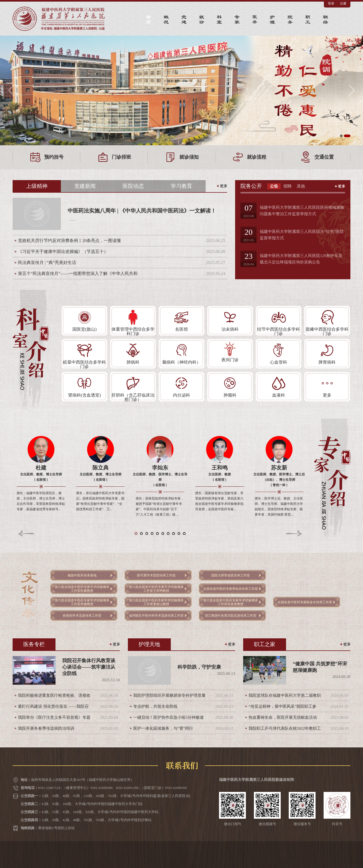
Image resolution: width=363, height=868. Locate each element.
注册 (343, 3)
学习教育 (181, 186)
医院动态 (133, 186)
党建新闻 (85, 186)
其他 (301, 186)
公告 (274, 186)
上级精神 (37, 186)
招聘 (287, 186)
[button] (12, 90)
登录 (331, 3)
